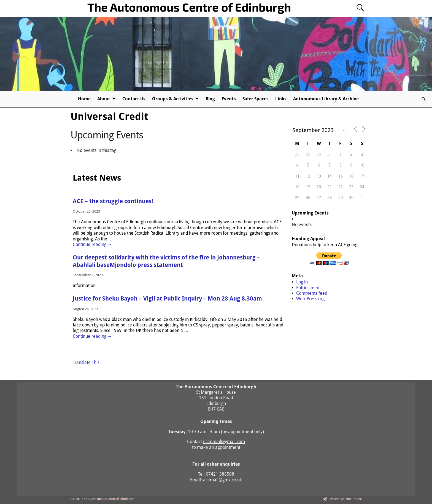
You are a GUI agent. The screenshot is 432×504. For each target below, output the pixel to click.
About (104, 99)
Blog (210, 99)
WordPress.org (310, 299)
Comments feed (312, 293)
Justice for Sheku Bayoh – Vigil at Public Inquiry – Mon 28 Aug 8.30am (167, 299)
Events (229, 99)
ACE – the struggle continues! (113, 201)
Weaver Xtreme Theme (346, 499)
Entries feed (308, 288)
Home (84, 99)
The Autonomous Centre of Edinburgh (189, 7)
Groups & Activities (173, 99)
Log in (302, 282)
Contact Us (134, 99)
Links (281, 99)
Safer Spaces (256, 99)
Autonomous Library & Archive (326, 99)
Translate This (86, 362)
